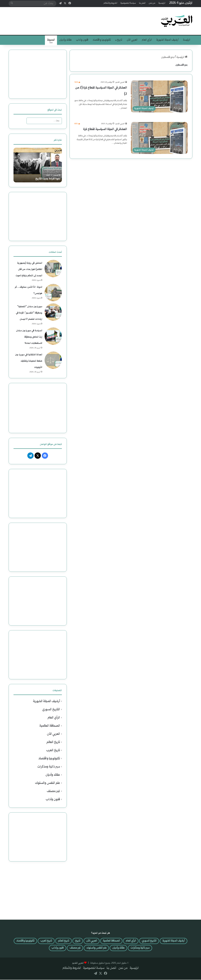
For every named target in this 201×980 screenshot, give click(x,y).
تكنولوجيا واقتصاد (102, 40)
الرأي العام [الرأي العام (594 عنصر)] (120, 941)
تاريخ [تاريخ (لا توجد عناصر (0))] (63, 941)
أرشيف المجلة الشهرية (167, 40)
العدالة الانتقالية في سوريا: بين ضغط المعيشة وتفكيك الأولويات (29, 361)
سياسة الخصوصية (128, 3)
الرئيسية (162, 3)
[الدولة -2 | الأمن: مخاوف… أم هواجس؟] (53, 293)
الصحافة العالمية (50, 726)
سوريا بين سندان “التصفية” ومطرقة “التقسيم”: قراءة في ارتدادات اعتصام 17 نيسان (29, 313)
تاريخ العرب (53, 750)
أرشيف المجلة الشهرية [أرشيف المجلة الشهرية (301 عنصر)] (166, 941)
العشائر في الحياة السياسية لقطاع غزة (105, 129)
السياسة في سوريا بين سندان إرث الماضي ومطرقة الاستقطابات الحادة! (29, 337)
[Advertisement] (69, 17)
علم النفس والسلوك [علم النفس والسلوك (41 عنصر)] (83, 949)
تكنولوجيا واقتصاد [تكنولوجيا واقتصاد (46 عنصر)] (158, 949)
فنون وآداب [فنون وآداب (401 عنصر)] (40, 949)
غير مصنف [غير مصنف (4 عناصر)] (59, 949)
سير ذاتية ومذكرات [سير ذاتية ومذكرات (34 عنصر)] (131, 949)
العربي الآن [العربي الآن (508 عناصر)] (78, 941)
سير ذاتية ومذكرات (49, 767)
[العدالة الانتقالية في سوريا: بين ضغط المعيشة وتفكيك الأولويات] (53, 360)
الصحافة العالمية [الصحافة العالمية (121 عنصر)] (99, 941)
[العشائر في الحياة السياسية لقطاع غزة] (159, 138)
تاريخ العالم (53, 742)
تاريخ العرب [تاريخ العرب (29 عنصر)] (29, 941)
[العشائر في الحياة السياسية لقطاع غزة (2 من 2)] (159, 96)
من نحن (152, 3)
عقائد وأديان (65, 40)
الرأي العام (147, 40)
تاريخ (120, 40)
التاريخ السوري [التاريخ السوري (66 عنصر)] (140, 941)
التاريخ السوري (51, 710)
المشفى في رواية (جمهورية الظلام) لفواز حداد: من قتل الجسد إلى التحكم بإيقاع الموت (29, 269)
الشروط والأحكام (110, 3)
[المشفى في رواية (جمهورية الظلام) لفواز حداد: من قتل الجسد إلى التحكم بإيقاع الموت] (53, 269)
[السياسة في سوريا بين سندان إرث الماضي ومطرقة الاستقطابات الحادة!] (53, 336)
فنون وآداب (82, 40)
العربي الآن (132, 40)
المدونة (51, 40)
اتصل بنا (142, 3)
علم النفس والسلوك (48, 783)
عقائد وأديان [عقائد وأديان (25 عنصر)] (107, 949)
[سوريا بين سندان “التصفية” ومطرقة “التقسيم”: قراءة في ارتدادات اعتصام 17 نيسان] (53, 312)
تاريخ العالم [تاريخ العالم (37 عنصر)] (47, 941)
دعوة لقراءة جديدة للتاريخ (47, 179)
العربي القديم (120, 82)
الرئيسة (187, 40)
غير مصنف (53, 791)
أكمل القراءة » (118, 115)
